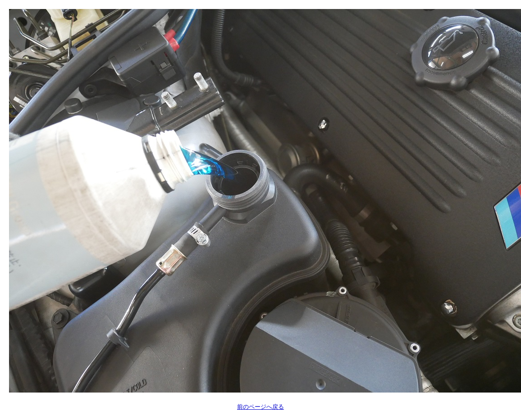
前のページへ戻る (260, 407)
